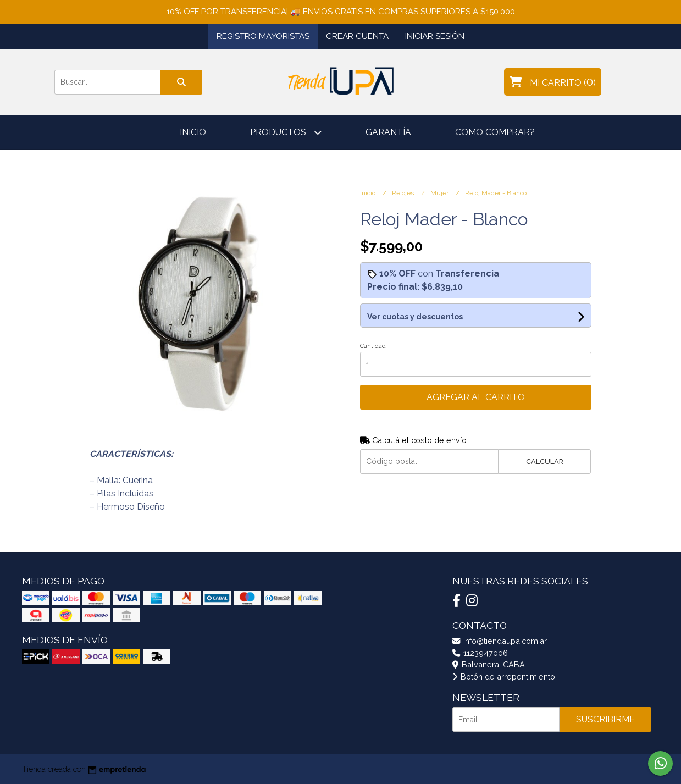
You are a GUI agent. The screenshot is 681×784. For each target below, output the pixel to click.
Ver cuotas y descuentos (415, 317)
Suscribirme (605, 719)
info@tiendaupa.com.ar (500, 641)
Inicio (193, 132)
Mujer (440, 193)
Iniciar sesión (435, 36)
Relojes (404, 193)
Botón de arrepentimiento (504, 677)
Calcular (545, 462)
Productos (286, 132)
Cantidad (373, 346)
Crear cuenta (357, 36)
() (553, 82)
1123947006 (480, 653)
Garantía (388, 132)
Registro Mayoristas (263, 36)
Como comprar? (495, 132)
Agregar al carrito (476, 397)
